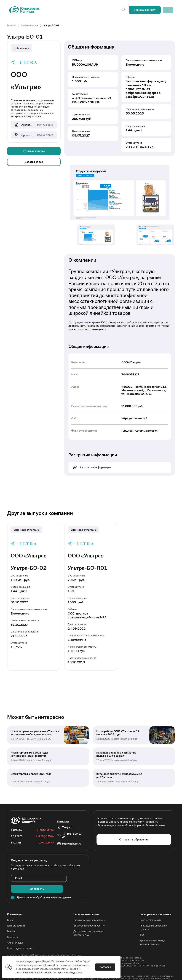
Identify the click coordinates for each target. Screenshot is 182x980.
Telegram (67, 825)
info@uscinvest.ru (72, 841)
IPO (142, 921)
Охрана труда (15, 929)
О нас (10, 906)
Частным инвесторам (86, 901)
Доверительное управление (89, 906)
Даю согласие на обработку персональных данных (44, 884)
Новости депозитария (20, 935)
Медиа (11, 918)
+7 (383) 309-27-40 (72, 833)
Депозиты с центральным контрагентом (88, 920)
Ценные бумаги (16, 912)
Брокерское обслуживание (89, 912)
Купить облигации (34, 152)
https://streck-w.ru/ (134, 418)
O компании (14, 901)
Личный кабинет (140, 10)
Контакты (13, 924)
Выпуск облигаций (150, 906)
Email (18, 876)
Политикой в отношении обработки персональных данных (50, 971)
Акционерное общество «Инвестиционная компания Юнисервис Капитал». (44, 942)
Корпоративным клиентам (156, 901)
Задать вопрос (34, 162)
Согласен (107, 965)
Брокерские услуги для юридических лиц (153, 929)
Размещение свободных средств (153, 914)
